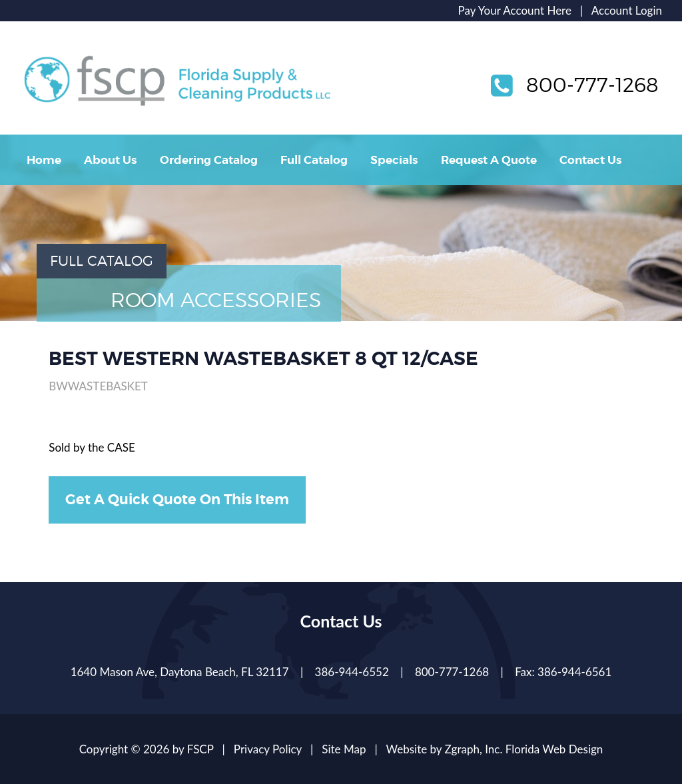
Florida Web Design (554, 749)
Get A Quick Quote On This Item (177, 500)
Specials (394, 160)
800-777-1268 (592, 85)
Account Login (627, 10)
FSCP (200, 749)
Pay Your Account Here (515, 10)
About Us (110, 160)
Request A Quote (489, 160)
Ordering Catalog (209, 160)
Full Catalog (314, 160)
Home (44, 160)
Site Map (344, 749)
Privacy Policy (268, 749)
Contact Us (590, 160)
